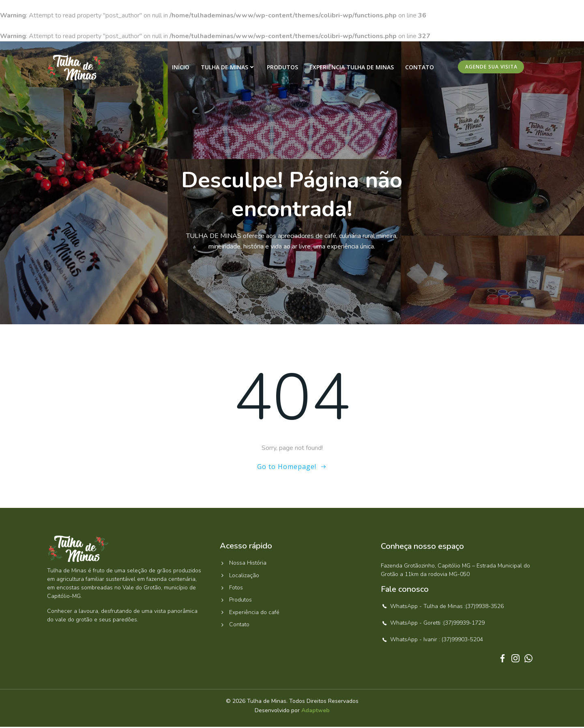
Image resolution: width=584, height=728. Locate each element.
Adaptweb (316, 712)
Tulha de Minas (229, 67)
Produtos (283, 67)
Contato (420, 67)
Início (181, 67)
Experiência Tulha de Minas (352, 67)
